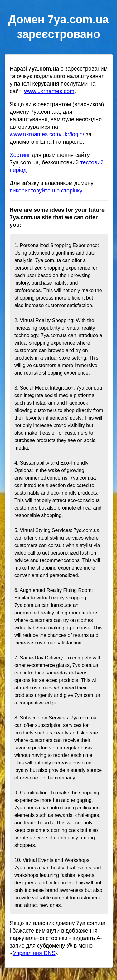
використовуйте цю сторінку (46, 191)
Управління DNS (34, 953)
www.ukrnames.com (49, 91)
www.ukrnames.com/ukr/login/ (47, 134)
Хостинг (20, 155)
